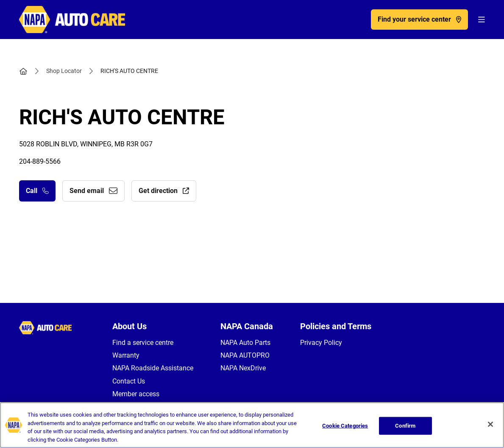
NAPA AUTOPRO (245, 355)
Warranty (126, 355)
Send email (93, 191)
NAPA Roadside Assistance (153, 368)
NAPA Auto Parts (245, 343)
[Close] (490, 429)
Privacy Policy (321, 343)
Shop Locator (64, 71)
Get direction (164, 191)
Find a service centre (143, 343)
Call (37, 191)
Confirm (405, 430)
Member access (136, 394)
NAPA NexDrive (243, 368)
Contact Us (129, 381)
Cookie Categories (345, 430)
